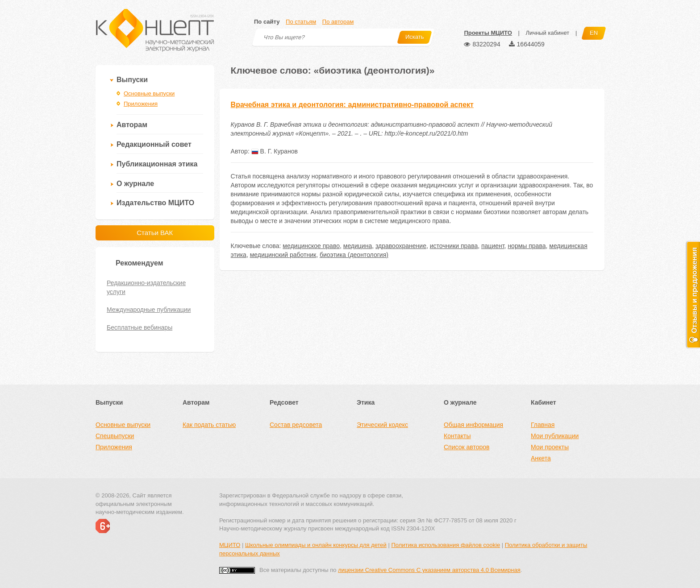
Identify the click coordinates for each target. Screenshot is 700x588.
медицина (358, 246)
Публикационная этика (157, 164)
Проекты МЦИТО (488, 33)
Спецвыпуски (115, 436)
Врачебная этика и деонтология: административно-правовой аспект (352, 105)
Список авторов (467, 447)
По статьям (301, 22)
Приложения (141, 104)
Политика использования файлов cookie (446, 545)
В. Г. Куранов (275, 151)
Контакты (457, 436)
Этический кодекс (382, 425)
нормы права (527, 246)
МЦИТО (230, 545)
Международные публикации (149, 310)
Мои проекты (550, 447)
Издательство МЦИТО (155, 203)
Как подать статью (209, 425)
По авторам (338, 22)
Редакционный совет (154, 144)
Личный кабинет (547, 33)
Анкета (541, 458)
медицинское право (311, 246)
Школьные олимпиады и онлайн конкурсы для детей (316, 545)
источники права (454, 246)
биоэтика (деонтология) (354, 255)
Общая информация (473, 425)
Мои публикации (555, 436)
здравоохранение (401, 246)
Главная (543, 425)
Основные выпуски (149, 93)
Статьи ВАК (155, 233)
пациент (493, 246)
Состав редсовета (296, 425)
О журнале (135, 184)
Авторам (132, 125)
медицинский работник (283, 255)
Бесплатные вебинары (140, 327)
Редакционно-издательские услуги (146, 287)
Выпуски (132, 80)
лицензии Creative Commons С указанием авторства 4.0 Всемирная (429, 570)
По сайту (267, 22)
